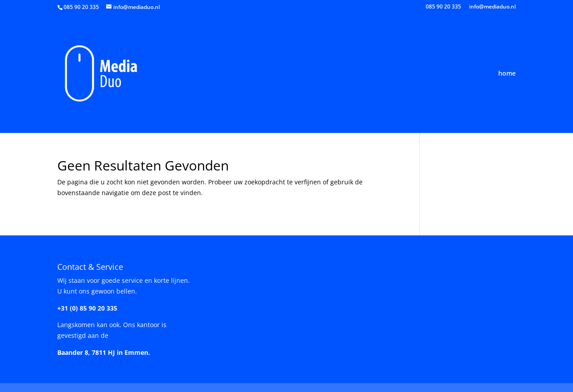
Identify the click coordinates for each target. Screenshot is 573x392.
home (507, 74)
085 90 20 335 (443, 7)
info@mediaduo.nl (492, 7)
